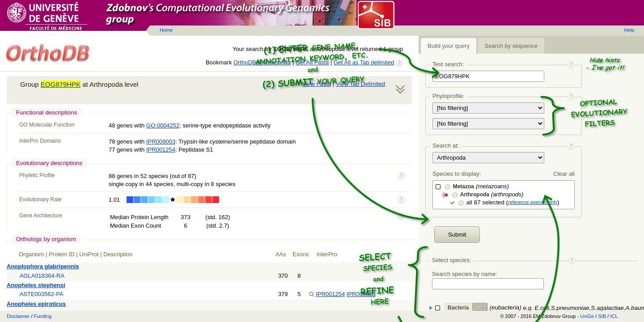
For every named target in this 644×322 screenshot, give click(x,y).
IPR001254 (161, 150)
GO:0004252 (163, 125)
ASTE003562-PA (42, 294)
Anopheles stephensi (36, 285)
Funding (43, 316)
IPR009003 (161, 142)
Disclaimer (18, 316)
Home (166, 30)
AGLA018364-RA (42, 276)
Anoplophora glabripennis (43, 266)
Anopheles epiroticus (36, 304)
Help (629, 30)
